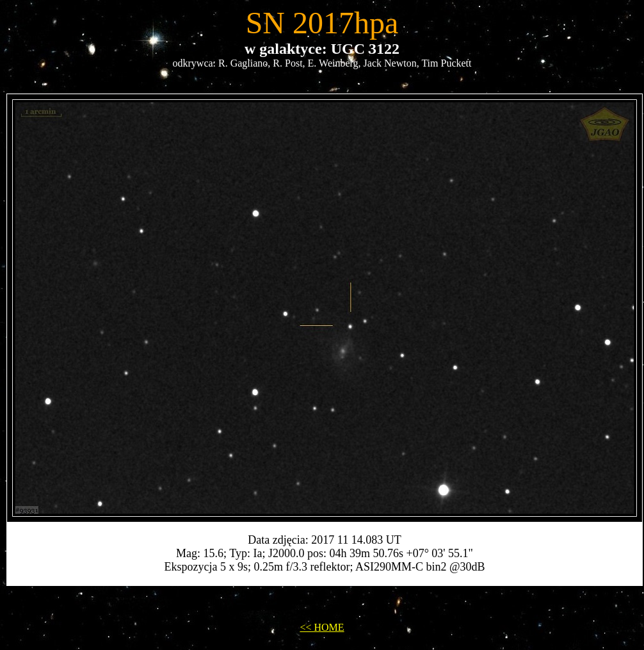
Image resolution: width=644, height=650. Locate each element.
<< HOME (322, 627)
